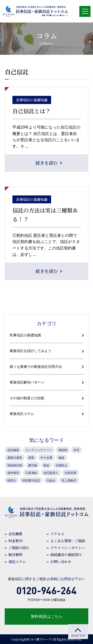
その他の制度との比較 (27, 398)
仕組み (51, 480)
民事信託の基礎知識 (25, 335)
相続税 (63, 450)
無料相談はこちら (47, 616)
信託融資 (13, 450)
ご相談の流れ (19, 548)
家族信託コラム (22, 414)
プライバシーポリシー (68, 548)
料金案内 (15, 541)
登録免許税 (15, 465)
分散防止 (62, 465)
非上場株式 (69, 480)
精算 (31, 458)
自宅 (76, 450)
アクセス (57, 534)
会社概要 (15, 534)
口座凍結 (31, 473)
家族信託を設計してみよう (31, 351)
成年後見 (13, 473)
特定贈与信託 (31, 480)
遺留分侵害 (15, 458)
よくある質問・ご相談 (68, 541)
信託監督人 (51, 473)
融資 (62, 458)
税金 (46, 465)
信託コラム (17, 562)
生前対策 (70, 473)
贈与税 (33, 465)
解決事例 (15, 555)
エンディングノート (39, 450)
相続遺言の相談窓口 (66, 555)
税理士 (12, 480)
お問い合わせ (61, 562)
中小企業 (46, 458)
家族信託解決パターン (27, 382)
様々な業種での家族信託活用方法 (36, 366)
